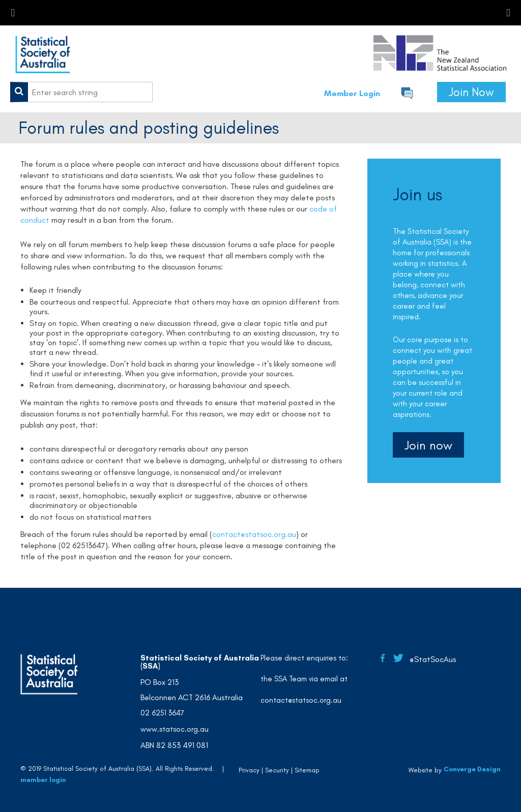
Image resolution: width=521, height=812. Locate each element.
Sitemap (307, 770)
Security (277, 770)
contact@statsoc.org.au (254, 534)
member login (43, 780)
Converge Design (472, 769)
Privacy (249, 770)
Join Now (471, 92)
